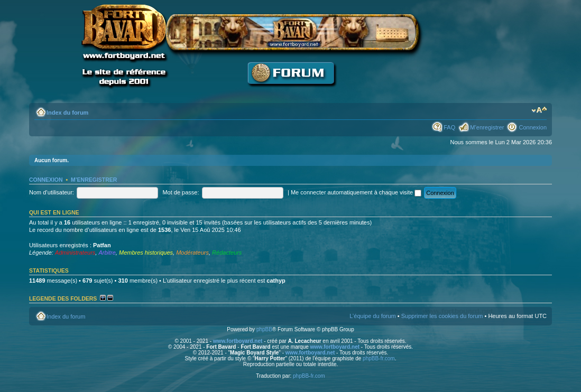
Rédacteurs (227, 253)
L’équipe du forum (372, 316)
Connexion (533, 127)
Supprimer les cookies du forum (442, 316)
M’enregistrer (487, 127)
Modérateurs (192, 253)
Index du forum (67, 113)
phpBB (264, 329)
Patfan (102, 245)
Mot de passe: (181, 192)
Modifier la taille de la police (539, 110)
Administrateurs (75, 253)
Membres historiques (146, 253)
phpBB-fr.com (379, 358)
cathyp (276, 281)
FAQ (449, 127)
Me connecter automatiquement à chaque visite (356, 192)
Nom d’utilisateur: (52, 192)
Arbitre (107, 253)
